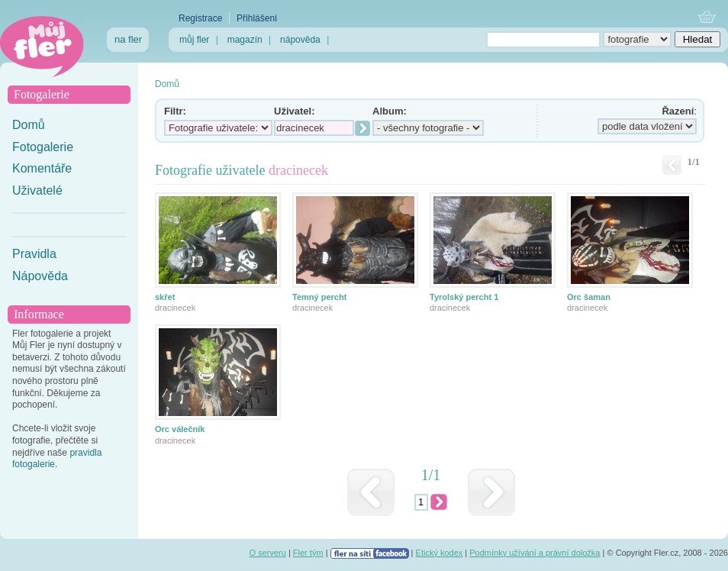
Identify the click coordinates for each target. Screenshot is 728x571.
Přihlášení (257, 18)
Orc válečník (180, 429)
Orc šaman (589, 297)
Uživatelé (37, 190)
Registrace (200, 18)
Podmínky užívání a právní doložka (535, 553)
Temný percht (319, 297)
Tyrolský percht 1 (464, 297)
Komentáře (42, 168)
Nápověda (40, 276)
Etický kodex (440, 553)
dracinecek (175, 308)
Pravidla (34, 254)
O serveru (268, 553)
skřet (165, 297)
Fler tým (308, 553)
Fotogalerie (43, 147)
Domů (29, 125)
